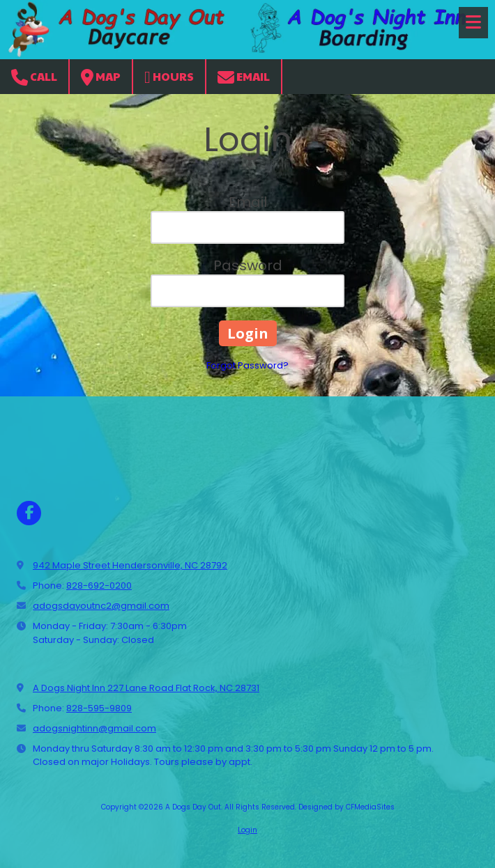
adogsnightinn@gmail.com (94, 728)
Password (248, 265)
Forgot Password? (247, 365)
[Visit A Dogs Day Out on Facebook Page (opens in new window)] (29, 513)
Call (34, 77)
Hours (169, 77)
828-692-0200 (99, 586)
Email (244, 77)
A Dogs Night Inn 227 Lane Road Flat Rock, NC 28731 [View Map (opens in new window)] (146, 688)
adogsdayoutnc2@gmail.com (101, 606)
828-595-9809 (99, 708)
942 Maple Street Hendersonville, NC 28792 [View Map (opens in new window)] (130, 565)
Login (247, 830)
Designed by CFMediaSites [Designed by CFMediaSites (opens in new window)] (346, 807)
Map (101, 77)
